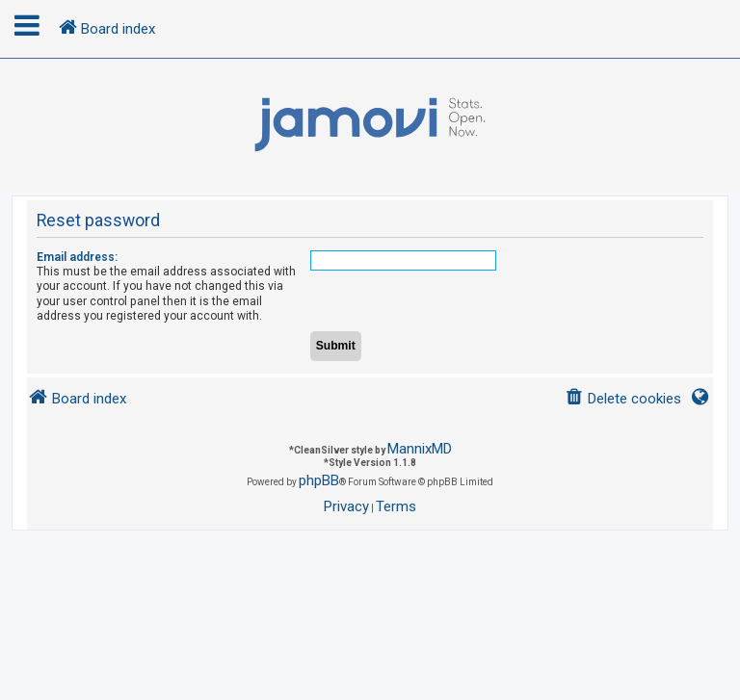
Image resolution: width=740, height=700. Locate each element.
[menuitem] (623, 399)
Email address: (77, 257)
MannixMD (420, 449)
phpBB (319, 480)
